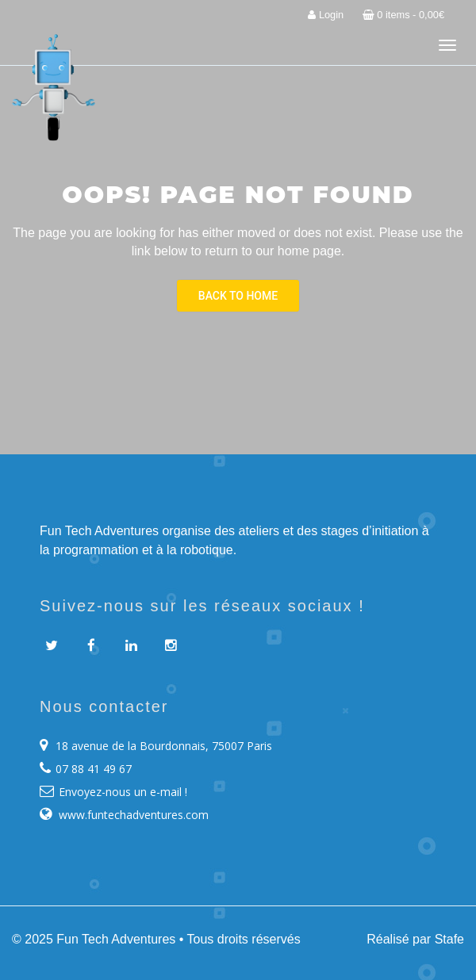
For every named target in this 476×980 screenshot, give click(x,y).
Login (326, 15)
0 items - (403, 15)
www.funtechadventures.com (134, 815)
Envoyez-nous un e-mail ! (123, 792)
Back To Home (238, 296)
